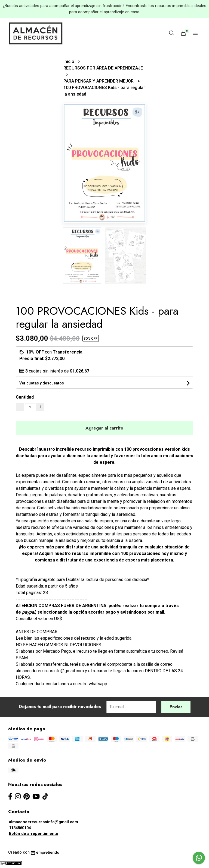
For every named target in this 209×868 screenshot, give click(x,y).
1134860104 (20, 828)
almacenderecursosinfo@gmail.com (44, 822)
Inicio (69, 61)
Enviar (176, 707)
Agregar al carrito (104, 428)
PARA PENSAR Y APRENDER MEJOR (99, 81)
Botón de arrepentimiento (34, 834)
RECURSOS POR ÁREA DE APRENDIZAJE (103, 68)
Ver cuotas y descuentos (42, 383)
